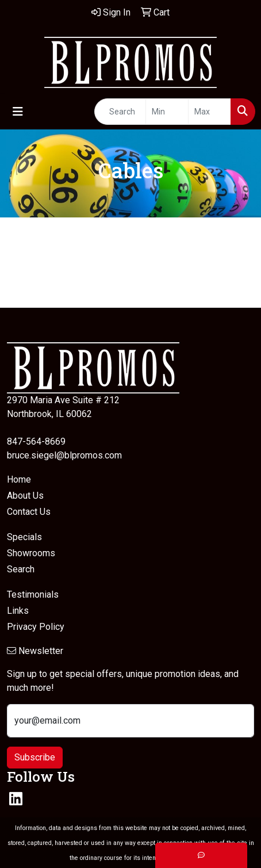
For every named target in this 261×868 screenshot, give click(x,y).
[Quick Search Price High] (210, 112)
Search (21, 569)
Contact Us (29, 512)
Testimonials (33, 594)
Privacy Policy (36, 627)
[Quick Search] (120, 112)
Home (19, 479)
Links (18, 611)
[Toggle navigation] (18, 112)
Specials (24, 537)
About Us (25, 496)
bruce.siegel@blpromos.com (64, 455)
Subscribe (35, 757)
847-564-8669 (36, 441)
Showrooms (31, 553)
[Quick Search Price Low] (167, 112)
